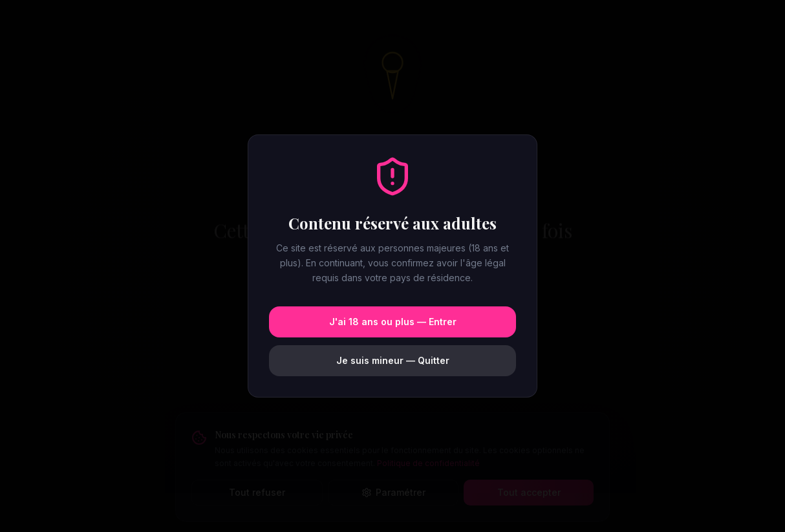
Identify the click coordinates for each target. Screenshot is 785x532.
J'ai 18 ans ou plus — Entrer (393, 322)
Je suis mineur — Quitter (393, 360)
